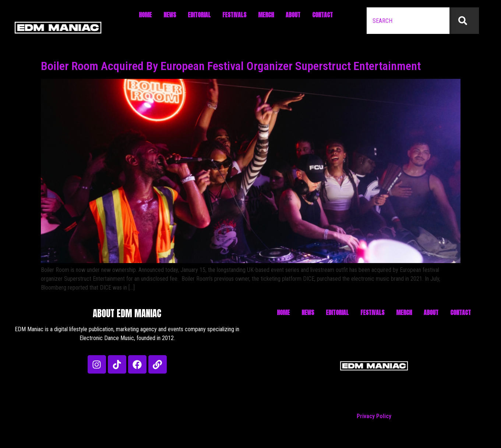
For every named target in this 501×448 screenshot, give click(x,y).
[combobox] (408, 21)
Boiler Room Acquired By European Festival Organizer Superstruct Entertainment (231, 66)
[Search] (464, 21)
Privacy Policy (374, 416)
